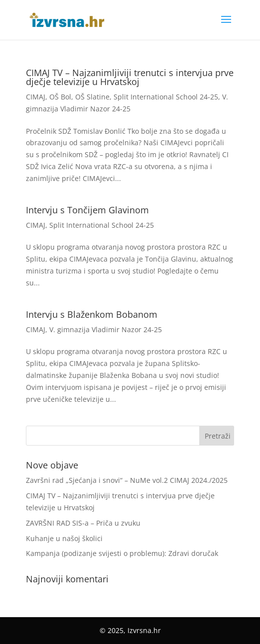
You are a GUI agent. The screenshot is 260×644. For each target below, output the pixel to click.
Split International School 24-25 (166, 97)
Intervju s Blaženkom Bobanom (92, 314)
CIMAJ (36, 97)
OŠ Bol (60, 97)
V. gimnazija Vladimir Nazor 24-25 (106, 329)
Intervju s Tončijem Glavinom (87, 210)
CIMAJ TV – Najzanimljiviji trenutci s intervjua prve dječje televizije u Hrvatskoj (130, 77)
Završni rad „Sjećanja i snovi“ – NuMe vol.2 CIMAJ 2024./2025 (127, 480)
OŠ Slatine (92, 97)
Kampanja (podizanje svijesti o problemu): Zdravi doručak (122, 553)
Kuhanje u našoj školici (64, 538)
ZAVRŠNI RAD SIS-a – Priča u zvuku (83, 523)
